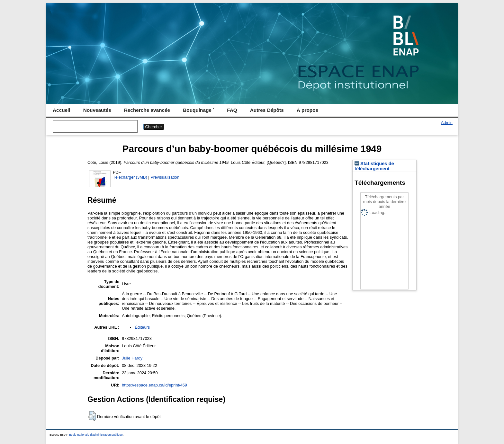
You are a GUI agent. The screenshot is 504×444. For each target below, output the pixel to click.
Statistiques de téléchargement (374, 166)
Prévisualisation (165, 177)
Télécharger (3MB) (130, 177)
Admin (447, 123)
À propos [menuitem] (307, 110)
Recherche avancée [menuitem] (147, 110)
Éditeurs (142, 327)
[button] (92, 416)
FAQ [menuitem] (232, 110)
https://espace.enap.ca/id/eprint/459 (154, 385)
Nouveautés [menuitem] (97, 110)
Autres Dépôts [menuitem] (267, 110)
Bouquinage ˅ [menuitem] (198, 110)
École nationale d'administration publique (96, 435)
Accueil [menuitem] (62, 110)
